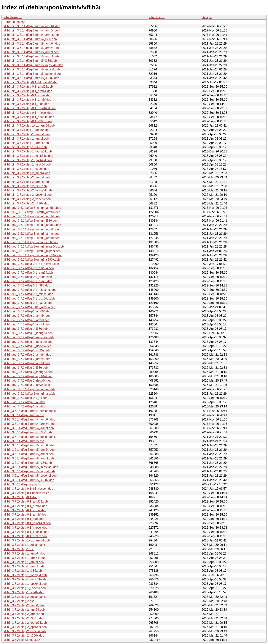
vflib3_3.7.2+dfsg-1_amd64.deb (24, 554)
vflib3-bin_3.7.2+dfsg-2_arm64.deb (27, 177)
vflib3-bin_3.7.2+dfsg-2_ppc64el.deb (28, 195)
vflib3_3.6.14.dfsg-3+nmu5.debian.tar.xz (30, 437)
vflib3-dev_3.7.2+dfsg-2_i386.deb (26, 368)
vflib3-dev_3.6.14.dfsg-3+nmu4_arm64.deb (32, 212)
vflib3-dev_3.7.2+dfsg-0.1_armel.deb (28, 277)
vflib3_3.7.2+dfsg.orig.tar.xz (22, 640)
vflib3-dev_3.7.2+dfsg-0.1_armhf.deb (28, 281)
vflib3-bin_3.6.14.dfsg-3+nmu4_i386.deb (30, 39)
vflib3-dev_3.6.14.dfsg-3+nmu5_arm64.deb (32, 229)
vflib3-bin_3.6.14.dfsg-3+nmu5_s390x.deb (31, 78)
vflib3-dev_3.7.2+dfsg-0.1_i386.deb (27, 285)
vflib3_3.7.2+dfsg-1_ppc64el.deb (25, 584)
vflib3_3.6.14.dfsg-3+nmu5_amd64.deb (29, 445)
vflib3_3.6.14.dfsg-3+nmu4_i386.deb (28, 432)
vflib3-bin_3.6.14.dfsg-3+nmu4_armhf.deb (31, 35)
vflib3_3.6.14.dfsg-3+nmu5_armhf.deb (29, 458)
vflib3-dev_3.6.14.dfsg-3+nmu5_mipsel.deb (32, 251)
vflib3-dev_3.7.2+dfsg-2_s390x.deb (27, 385)
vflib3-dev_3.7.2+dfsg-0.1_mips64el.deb (30, 290)
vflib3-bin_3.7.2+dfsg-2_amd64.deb (27, 173)
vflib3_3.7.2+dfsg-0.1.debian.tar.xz (26, 493)
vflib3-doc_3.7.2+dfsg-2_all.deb (24, 406)
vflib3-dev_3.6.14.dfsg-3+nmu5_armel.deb (31, 234)
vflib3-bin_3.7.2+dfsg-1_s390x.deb (26, 169)
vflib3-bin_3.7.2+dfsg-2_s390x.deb (26, 203)
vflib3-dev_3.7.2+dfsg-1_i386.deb (26, 329)
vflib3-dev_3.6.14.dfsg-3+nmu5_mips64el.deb (34, 247)
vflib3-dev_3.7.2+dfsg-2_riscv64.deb (28, 381)
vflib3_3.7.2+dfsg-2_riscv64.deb (25, 631)
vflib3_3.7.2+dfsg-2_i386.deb (23, 618)
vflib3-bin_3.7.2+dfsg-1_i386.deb (25, 147)
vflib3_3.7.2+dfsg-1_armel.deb (24, 562)
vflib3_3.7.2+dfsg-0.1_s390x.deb (25, 536)
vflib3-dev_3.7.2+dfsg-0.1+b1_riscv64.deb (31, 264)
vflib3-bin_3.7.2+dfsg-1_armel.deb (26, 139)
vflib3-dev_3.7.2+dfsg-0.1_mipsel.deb (28, 294)
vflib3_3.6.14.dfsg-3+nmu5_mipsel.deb (29, 471)
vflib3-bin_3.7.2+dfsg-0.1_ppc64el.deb (29, 117)
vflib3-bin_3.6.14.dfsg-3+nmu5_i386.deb (30, 61)
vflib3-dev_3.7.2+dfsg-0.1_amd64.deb (29, 268)
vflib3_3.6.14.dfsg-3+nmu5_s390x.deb (29, 480)
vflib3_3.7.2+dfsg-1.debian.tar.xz (25, 545)
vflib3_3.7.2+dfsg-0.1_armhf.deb (25, 515)
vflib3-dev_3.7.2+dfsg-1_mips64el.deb (29, 337)
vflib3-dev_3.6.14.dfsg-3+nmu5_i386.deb (31, 242)
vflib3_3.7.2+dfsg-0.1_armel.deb (25, 510)
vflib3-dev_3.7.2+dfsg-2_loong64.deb (28, 372)
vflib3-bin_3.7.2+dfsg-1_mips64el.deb (28, 156)
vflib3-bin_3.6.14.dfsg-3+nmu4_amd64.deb (32, 26)
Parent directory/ (14, 22)
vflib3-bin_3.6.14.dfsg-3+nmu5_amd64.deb (32, 44)
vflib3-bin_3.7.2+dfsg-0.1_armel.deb (27, 95)
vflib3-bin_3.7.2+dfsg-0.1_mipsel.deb (28, 113)
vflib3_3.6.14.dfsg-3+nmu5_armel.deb (29, 454)
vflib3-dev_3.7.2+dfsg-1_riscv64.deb (28, 346)
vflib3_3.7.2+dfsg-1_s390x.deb (24, 592)
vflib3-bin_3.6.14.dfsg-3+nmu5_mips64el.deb (33, 65)
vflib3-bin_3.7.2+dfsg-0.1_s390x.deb (28, 121)
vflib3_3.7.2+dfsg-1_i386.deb (23, 571)
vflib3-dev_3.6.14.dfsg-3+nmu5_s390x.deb (32, 260)
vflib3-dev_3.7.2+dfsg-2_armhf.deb (27, 363)
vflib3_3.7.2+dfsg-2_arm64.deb (24, 610)
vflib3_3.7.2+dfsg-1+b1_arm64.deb (27, 540)
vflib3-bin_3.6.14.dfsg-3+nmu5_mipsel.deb (32, 69)
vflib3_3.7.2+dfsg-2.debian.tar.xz (25, 597)
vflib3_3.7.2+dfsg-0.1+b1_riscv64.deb (28, 489)
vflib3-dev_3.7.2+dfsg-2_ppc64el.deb (28, 376)
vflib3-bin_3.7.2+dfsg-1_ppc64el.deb (28, 160)
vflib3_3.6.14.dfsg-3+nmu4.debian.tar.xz (30, 411)
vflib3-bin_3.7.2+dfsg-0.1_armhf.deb (27, 100)
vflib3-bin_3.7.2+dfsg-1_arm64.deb (27, 134)
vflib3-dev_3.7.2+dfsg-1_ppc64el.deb (28, 342)
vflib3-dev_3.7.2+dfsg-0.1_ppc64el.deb (29, 299)
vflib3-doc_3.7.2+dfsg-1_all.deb (24, 402)
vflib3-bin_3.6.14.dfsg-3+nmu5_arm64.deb (32, 48)
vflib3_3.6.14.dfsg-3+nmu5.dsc (24, 441)
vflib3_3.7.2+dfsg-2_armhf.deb (24, 614)
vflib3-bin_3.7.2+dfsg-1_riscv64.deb (27, 164)
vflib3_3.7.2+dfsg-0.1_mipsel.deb (25, 528)
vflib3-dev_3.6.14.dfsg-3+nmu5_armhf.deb (32, 238)
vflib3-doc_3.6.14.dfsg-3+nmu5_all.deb (29, 394)
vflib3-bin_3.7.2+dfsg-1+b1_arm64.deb (29, 126)
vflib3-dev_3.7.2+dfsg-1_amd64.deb (27, 311)
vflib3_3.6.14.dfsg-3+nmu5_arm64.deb (29, 450)
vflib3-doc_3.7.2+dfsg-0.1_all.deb (25, 398)
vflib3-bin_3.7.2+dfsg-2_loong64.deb (28, 190)
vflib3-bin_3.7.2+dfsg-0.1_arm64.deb (28, 91)
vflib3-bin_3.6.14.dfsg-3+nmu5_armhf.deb (31, 56)
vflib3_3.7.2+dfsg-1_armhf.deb (24, 566)
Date (205, 17)
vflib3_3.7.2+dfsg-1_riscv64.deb (25, 588)
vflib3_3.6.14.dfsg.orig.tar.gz (22, 484)
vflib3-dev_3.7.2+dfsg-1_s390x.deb (27, 350)
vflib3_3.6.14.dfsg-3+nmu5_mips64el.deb (31, 467)
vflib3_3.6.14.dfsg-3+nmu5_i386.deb (28, 463)
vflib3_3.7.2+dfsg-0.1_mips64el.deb (27, 523)
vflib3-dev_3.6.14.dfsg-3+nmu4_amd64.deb (32, 208)
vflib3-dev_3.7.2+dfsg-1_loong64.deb (28, 333)
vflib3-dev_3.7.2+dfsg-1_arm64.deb (27, 316)
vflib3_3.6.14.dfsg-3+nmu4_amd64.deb (29, 419)
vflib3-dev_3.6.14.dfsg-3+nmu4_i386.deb (31, 221)
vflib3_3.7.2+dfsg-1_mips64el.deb (26, 579)
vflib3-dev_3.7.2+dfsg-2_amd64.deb (27, 355)
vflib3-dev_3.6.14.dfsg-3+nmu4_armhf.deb (32, 216)
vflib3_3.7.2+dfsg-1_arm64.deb (24, 558)
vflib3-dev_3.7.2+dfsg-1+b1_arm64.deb (29, 307)
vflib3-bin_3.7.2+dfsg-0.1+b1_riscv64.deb (31, 82)
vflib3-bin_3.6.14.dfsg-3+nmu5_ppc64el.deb (33, 74)
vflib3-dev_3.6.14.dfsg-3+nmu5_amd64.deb (32, 225)
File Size (155, 17)
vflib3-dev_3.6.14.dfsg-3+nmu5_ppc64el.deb (33, 255)
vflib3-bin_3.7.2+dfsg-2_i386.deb (25, 186)
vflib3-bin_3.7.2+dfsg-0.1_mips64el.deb (30, 108)
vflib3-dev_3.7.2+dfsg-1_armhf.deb (27, 324)
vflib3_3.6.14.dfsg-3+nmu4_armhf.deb (29, 428)
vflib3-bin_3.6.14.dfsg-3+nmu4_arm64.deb (32, 30)
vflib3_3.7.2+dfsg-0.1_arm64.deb (25, 506)
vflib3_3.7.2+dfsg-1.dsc (19, 549)
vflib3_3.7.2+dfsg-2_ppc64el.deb (25, 627)
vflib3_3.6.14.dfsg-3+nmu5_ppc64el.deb (30, 476)
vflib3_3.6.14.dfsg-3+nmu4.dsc (24, 415)
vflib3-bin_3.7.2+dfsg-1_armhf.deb (26, 143)
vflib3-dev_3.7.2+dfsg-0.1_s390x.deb (28, 303)
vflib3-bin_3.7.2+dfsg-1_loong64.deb (28, 151)
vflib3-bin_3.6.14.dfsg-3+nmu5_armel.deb (31, 52)
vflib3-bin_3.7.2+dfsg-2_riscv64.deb (27, 199)
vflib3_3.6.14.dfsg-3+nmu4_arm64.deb (29, 424)
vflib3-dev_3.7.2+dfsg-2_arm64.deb (27, 359)
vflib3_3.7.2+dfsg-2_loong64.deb (25, 623)
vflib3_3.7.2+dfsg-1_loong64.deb (25, 575)
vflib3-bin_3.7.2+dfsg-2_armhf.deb (26, 182)
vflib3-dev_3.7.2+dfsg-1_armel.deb (27, 320)
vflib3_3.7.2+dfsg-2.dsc (19, 601)
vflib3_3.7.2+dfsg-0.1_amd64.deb (26, 501)
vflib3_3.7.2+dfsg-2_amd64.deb (24, 605)
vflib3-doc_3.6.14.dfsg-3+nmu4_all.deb (29, 389)
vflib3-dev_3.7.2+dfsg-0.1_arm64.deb (28, 273)
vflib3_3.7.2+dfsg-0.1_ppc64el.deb (26, 532)
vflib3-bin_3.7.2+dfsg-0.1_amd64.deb (28, 87)
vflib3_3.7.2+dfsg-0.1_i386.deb (24, 519)
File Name (11, 17)
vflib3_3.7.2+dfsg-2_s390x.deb (24, 636)
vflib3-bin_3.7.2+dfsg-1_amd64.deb (27, 130)
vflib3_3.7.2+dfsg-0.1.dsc (20, 497)
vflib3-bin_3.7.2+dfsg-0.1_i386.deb (26, 104)
